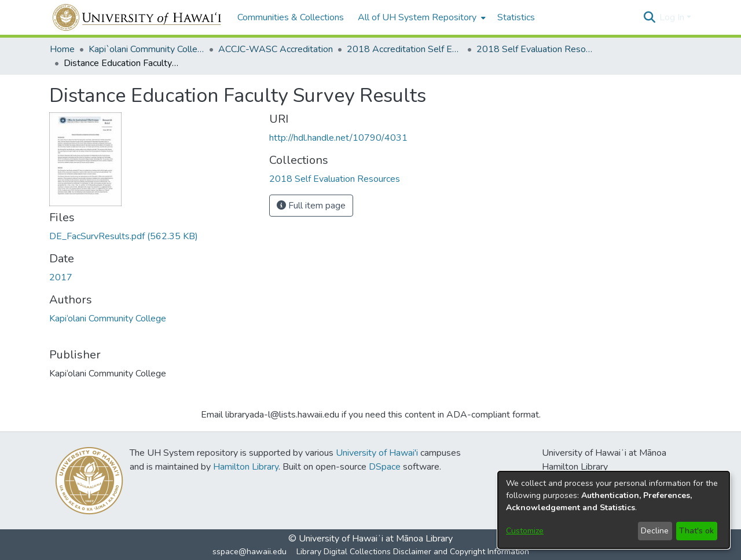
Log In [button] (673, 17)
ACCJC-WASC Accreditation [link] (276, 49)
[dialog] (614, 510)
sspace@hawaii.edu (250, 552)
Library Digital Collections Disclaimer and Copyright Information (413, 552)
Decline (655, 531)
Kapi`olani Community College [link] (146, 49)
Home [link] (62, 49)
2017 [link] (61, 277)
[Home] (137, 17)
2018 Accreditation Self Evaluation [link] (405, 49)
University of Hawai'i (377, 453)
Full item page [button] (311, 206)
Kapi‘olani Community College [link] (108, 319)
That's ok (696, 531)
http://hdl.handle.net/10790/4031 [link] (338, 138)
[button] (649, 17)
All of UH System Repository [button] (417, 17)
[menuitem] (421, 17)
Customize (525, 531)
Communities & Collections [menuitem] (291, 17)
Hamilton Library (246, 467)
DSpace (385, 467)
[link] (124, 236)
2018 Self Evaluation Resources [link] (534, 49)
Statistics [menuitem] (516, 17)
